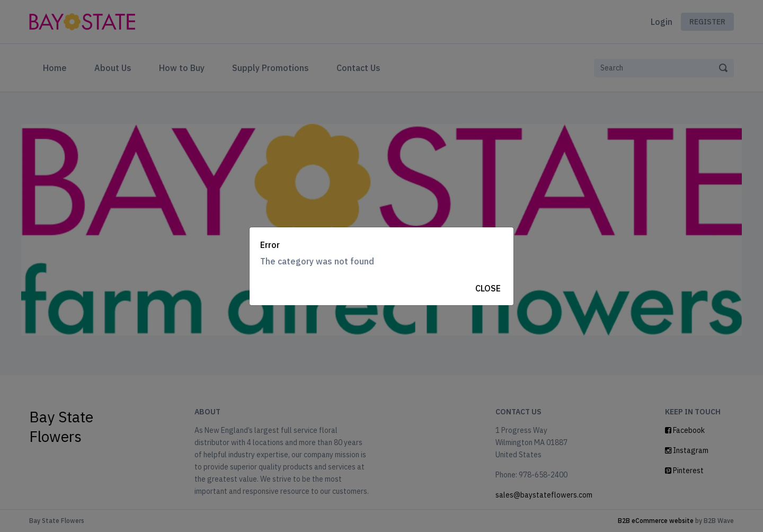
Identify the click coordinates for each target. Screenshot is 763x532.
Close (488, 288)
